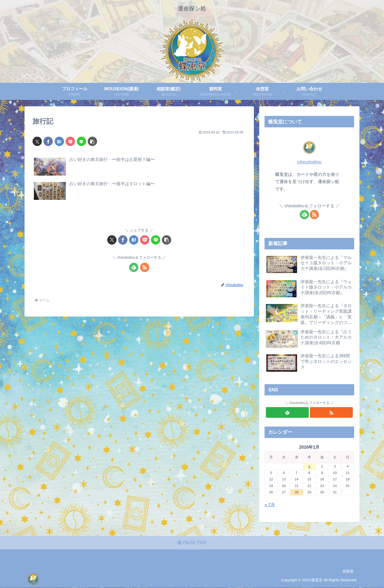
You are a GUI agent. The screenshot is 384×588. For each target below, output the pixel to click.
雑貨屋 (348, 571)
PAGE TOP (192, 543)
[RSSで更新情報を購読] (145, 267)
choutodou (309, 162)
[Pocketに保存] (70, 141)
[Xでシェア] (37, 141)
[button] (92, 141)
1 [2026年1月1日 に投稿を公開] (309, 466)
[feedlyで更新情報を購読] (134, 267)
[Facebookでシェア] (48, 141)
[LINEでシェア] (81, 141)
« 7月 (270, 505)
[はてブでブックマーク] (59, 141)
